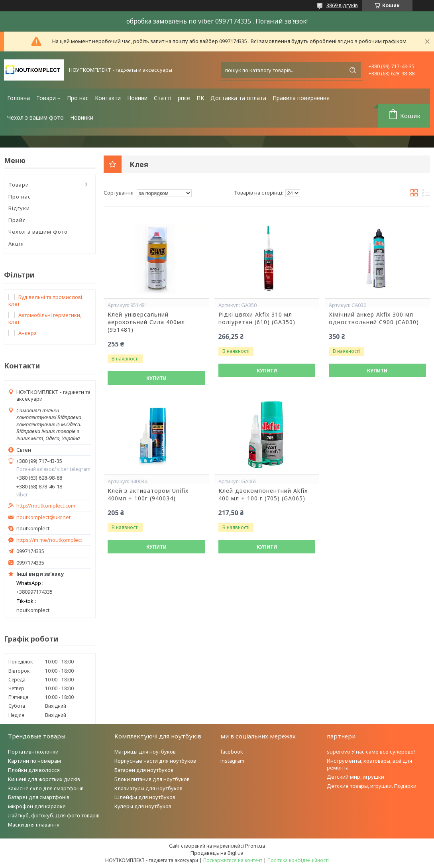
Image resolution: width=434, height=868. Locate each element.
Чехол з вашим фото (35, 117)
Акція (16, 244)
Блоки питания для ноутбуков (152, 779)
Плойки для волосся (34, 770)
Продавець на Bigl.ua (217, 853)
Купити (156, 378)
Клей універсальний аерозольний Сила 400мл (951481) (146, 322)
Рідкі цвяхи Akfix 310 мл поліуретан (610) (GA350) (257, 318)
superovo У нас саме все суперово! (371, 752)
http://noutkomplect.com (46, 506)
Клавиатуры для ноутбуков (148, 788)
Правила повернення (301, 98)
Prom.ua (255, 846)
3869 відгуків (342, 5)
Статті (163, 98)
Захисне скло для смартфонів (46, 788)
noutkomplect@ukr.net (43, 517)
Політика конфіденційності (298, 860)
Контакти (108, 98)
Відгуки (19, 208)
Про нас (78, 98)
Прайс (17, 220)
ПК (200, 98)
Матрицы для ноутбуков (145, 752)
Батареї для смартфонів (39, 797)
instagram (232, 761)
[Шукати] (353, 70)
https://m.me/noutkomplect (49, 540)
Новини (137, 98)
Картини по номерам (34, 761)
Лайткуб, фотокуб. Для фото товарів (54, 815)
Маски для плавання (34, 825)
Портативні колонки (33, 752)
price (184, 98)
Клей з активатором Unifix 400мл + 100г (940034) (148, 495)
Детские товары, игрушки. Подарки (372, 786)
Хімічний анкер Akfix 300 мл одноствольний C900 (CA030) (374, 318)
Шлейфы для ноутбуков (145, 797)
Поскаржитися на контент (233, 860)
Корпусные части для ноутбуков (155, 761)
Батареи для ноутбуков (144, 770)
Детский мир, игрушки (355, 777)
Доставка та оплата (238, 98)
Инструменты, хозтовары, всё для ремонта (369, 764)
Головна (19, 98)
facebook (232, 752)
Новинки (82, 117)
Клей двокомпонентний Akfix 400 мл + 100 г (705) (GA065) (263, 495)
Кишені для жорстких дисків (44, 779)
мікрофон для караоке (37, 806)
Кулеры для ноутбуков (143, 806)
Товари (46, 98)
